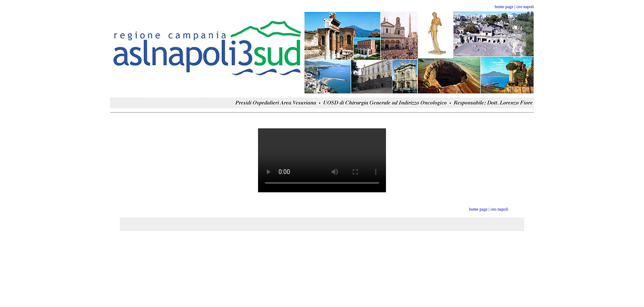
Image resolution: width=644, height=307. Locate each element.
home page (504, 7)
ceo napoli (525, 7)
